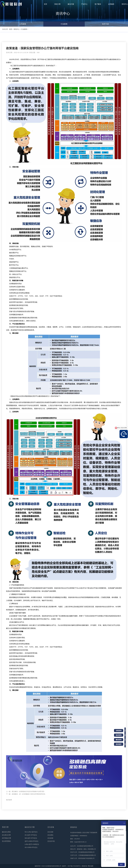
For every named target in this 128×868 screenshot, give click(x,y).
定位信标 (50, 832)
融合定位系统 (6, 832)
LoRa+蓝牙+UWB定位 (32, 844)
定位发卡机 (51, 841)
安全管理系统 (6, 841)
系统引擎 (5, 827)
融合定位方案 (30, 827)
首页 (11, 29)
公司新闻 (23, 24)
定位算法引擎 (6, 835)
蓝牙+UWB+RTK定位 (32, 841)
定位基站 (50, 835)
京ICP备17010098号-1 (74, 866)
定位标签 (50, 838)
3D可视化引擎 (7, 838)
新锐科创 (84, 866)
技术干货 (105, 24)
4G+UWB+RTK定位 (31, 847)
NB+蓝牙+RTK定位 (31, 838)
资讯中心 (17, 29)
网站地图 (91, 866)
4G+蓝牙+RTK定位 (31, 835)
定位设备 (51, 827)
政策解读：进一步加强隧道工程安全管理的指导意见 (29, 794)
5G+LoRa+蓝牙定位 (31, 832)
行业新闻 (64, 24)
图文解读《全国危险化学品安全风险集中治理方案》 (29, 791)
